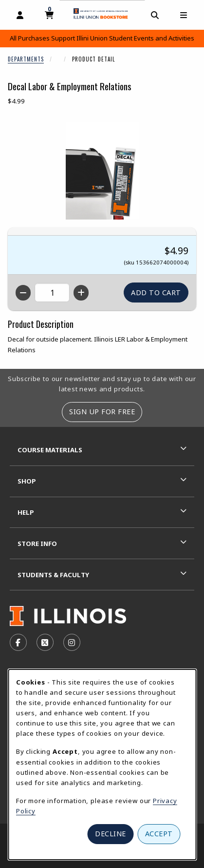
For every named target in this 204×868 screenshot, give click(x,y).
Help (26, 512)
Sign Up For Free (102, 412)
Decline (111, 834)
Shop (27, 481)
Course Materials (50, 450)
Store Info (37, 544)
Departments (26, 59)
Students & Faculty (53, 575)
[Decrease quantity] (23, 293)
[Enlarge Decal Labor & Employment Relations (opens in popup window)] (102, 171)
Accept (159, 834)
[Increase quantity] (81, 293)
